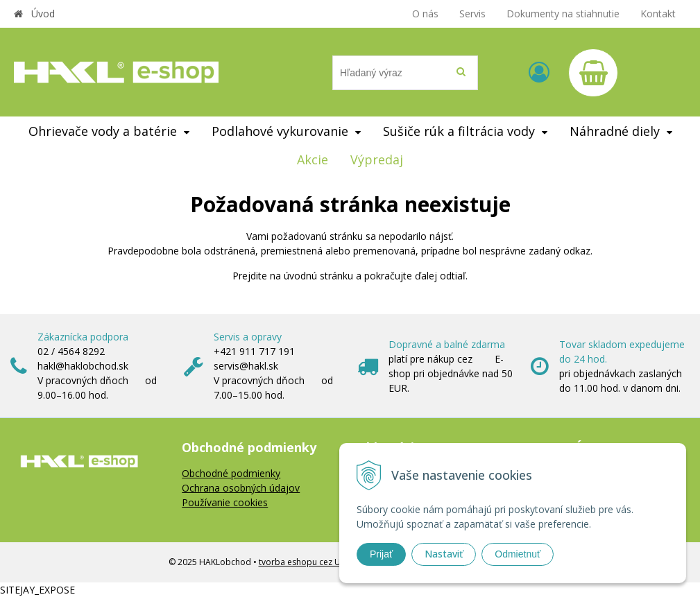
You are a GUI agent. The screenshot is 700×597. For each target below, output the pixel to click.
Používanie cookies (225, 502)
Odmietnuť (518, 554)
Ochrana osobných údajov (241, 488)
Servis (472, 14)
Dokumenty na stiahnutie (563, 14)
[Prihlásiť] (539, 72)
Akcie (313, 159)
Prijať (381, 554)
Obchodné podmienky (231, 473)
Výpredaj (377, 159)
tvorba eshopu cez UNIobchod (319, 562)
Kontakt (658, 14)
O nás (425, 14)
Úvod (43, 14)
